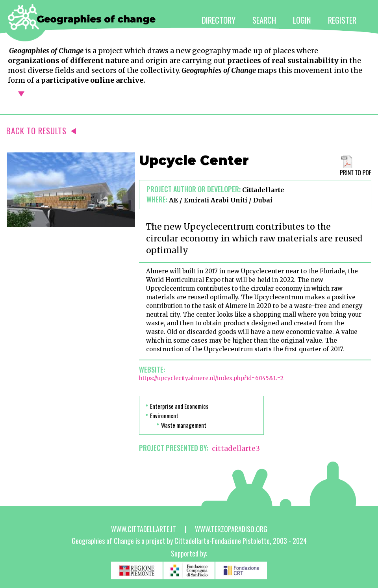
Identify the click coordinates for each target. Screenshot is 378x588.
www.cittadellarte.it (144, 529)
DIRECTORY (219, 20)
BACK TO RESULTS (41, 131)
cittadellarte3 (236, 448)
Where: (157, 199)
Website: (152, 369)
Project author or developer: (194, 189)
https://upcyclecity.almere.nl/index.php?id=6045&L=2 (211, 378)
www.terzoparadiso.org (231, 529)
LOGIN (302, 20)
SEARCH (264, 20)
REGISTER (342, 20)
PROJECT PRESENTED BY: (174, 448)
